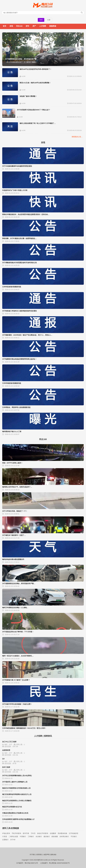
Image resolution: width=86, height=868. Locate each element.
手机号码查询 (16, 833)
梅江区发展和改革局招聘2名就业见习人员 (17, 794)
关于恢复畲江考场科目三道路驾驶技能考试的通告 (20, 311)
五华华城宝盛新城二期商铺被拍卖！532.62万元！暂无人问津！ (24, 728)
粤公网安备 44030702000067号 (59, 863)
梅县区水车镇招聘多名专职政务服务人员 (16, 788)
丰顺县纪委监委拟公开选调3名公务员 (15, 813)
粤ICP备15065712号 (31, 863)
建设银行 (47, 836)
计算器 (5, 836)
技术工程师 (6, 767)
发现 (11, 26)
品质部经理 (6, 750)
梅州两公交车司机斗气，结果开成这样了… (17, 487)
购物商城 (53, 26)
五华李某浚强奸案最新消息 (12, 287)
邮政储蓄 (55, 836)
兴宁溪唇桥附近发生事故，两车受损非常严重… (19, 584)
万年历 (33, 833)
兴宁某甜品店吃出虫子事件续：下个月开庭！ (18, 632)
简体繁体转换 (62, 833)
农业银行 (39, 836)
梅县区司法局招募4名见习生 (12, 807)
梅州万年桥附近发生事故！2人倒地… (15, 608)
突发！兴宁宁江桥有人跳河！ (12, 463)
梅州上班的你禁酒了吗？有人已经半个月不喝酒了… (38, 123)
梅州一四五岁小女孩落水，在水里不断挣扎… (18, 656)
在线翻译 (53, 833)
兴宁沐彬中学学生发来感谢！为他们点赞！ (17, 704)
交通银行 (5, 840)
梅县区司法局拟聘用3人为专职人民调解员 (17, 801)
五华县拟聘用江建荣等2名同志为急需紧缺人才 (18, 819)
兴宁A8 (13, 840)
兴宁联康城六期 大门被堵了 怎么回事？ (16, 680)
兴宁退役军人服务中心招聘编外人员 (15, 782)
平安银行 (74, 836)
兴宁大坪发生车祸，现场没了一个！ (15, 511)
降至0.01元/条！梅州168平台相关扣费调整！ (35, 83)
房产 (34, 26)
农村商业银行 (64, 836)
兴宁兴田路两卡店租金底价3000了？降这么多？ (34, 110)
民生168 (19, 26)
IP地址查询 (6, 833)
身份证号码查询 (43, 833)
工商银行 (31, 836)
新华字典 (26, 833)
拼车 (27, 26)
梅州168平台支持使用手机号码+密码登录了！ (36, 69)
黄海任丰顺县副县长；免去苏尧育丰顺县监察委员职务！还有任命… (26, 214)
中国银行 (23, 836)
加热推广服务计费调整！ (28, 96)
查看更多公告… (77, 137)
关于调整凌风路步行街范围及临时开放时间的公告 (20, 263)
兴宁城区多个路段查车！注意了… (14, 535)
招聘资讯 (48, 736)
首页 (4, 26)
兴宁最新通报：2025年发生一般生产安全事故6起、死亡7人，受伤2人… (27, 335)
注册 (49, 20)
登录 (41, 20)
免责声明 (47, 855)
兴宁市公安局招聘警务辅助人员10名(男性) (17, 776)
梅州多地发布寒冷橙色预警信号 (13, 559)
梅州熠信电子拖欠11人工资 (12, 431)
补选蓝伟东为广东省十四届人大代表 (15, 190)
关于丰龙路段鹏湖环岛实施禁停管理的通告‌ (17, 166)
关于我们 (33, 855)
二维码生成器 (13, 836)
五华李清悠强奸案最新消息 (12, 383)
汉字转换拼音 (74, 833)
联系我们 (39, 855)
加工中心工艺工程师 (9, 742)
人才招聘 (43, 26)
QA (3, 759)
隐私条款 (53, 855)
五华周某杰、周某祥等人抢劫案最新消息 (16, 407)
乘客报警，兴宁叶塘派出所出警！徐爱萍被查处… (20, 238)
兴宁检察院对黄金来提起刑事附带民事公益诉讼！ (20, 359)
